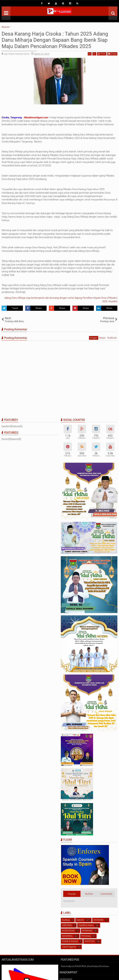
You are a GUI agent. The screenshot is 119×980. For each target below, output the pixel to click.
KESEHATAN (68, 931)
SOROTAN (90, 941)
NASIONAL (67, 936)
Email (112, 54)
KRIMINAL (87, 931)
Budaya (66, 920)
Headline (113, 301)
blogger (94, 338)
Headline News (86, 925)
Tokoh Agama (69, 947)
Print (102, 54)
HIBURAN (67, 925)
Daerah (80, 920)
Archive (89, 894)
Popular (72, 894)
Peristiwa (86, 936)
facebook (112, 338)
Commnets (106, 894)
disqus (102, 338)
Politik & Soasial (70, 941)
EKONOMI (98, 920)
